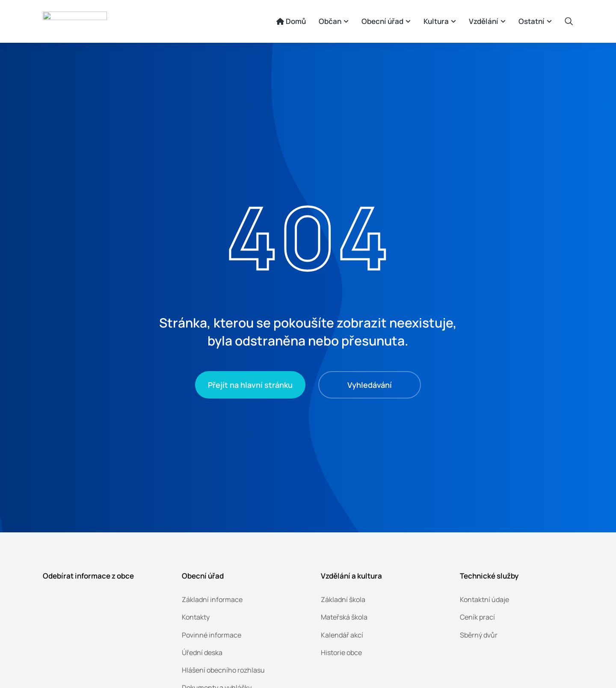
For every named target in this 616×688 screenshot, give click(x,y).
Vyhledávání (370, 385)
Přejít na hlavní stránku (250, 385)
